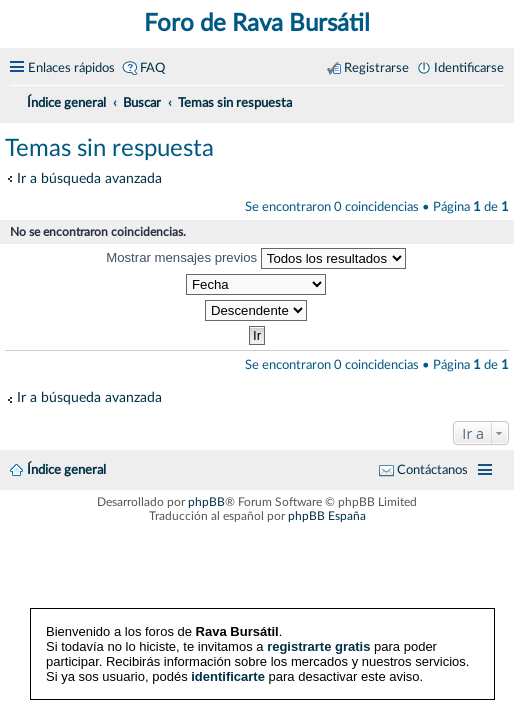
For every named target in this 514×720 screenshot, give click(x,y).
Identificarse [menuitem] (469, 68)
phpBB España (327, 516)
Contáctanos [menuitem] (432, 470)
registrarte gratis (318, 646)
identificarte (228, 676)
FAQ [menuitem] (152, 68)
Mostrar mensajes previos (256, 258)
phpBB (206, 502)
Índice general (66, 470)
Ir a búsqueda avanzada (89, 178)
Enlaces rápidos (71, 68)
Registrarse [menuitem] (376, 68)
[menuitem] (496, 100)
